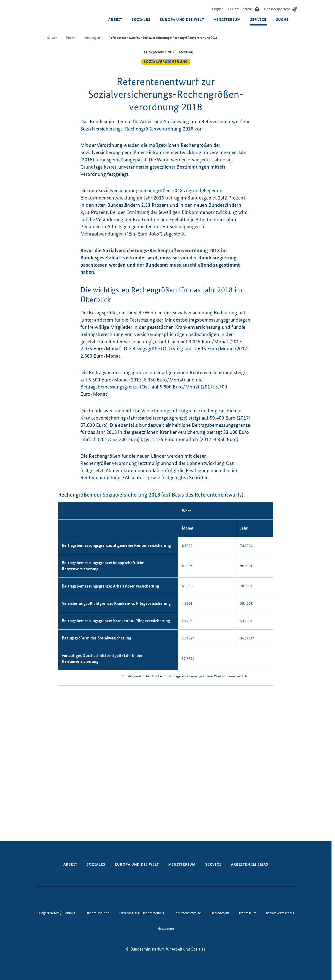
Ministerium (227, 20)
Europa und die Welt (182, 20)
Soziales (141, 20)
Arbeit (115, 20)
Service (258, 20)
